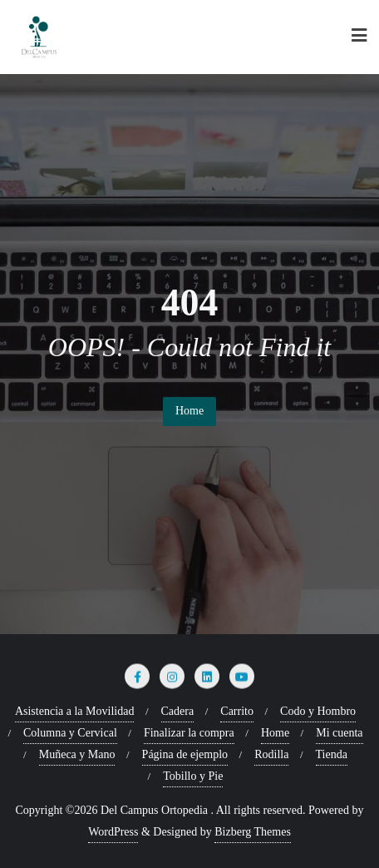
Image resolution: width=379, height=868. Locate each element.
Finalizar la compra (189, 733)
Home (189, 411)
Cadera (178, 711)
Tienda (332, 754)
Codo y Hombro (318, 711)
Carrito (237, 711)
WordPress (113, 832)
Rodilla (271, 754)
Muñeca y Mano (77, 754)
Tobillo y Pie (193, 776)
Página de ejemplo (185, 754)
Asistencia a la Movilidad (74, 711)
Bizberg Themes (253, 832)
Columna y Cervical (70, 733)
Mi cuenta (339, 733)
